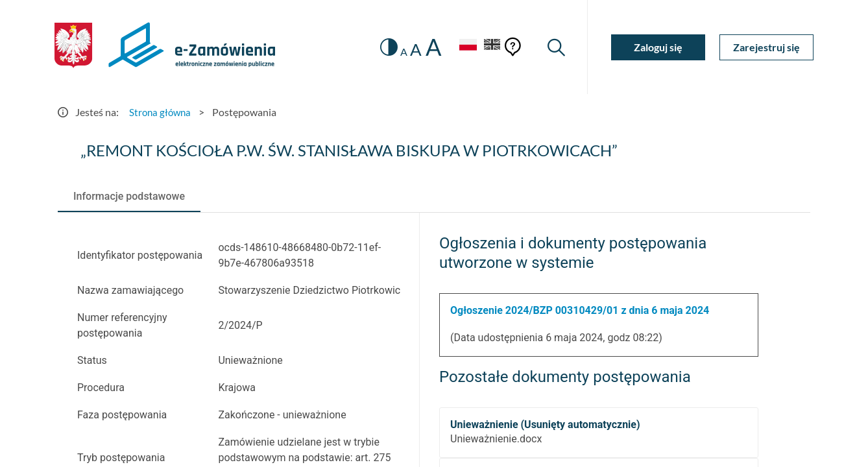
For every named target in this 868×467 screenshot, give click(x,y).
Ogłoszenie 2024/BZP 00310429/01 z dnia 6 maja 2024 (580, 310)
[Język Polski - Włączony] (463, 47)
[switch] (384, 47)
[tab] (129, 197)
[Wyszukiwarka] (556, 47)
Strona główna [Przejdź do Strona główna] (162, 112)
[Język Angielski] (491, 47)
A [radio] (399, 52)
